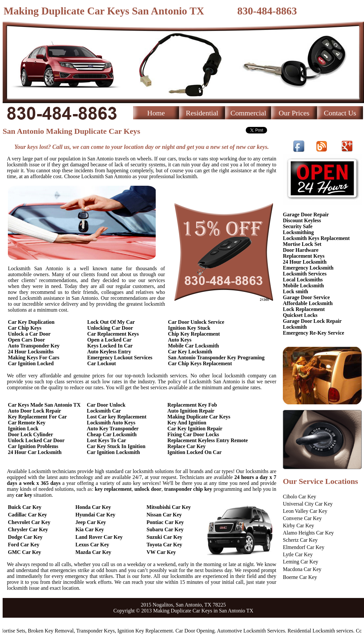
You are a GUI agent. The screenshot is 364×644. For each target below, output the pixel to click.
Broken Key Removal (53, 631)
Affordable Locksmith (308, 303)
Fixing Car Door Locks (193, 434)
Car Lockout (102, 363)
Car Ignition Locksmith (113, 452)
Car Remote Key (27, 423)
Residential (202, 113)
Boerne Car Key (300, 577)
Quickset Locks (300, 315)
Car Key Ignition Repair (195, 429)
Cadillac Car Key (27, 515)
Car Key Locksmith (190, 352)
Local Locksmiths (303, 280)
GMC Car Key (24, 552)
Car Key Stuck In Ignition (116, 446)
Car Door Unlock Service (196, 322)
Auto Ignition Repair (191, 411)
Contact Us (340, 113)
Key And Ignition (187, 423)
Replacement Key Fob (192, 405)
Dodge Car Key (25, 537)
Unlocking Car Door (110, 328)
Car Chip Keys (25, 328)
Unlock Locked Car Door (36, 440)
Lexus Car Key (92, 545)
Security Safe (298, 226)
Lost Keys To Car (106, 440)
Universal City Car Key (308, 504)
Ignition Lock (23, 429)
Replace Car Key (187, 446)
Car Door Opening (197, 631)
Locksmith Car (104, 411)
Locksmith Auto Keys (111, 423)
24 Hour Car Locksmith (35, 452)
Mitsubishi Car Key (169, 507)
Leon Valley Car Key (305, 511)
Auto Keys (180, 340)
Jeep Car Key (91, 522)
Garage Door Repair (306, 215)
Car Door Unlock (106, 405)
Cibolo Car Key (299, 497)
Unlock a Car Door (29, 334)
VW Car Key (161, 552)
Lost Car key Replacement (116, 417)
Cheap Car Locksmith (112, 434)
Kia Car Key (90, 529)
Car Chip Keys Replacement (200, 363)
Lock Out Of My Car (111, 322)
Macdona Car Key (302, 569)
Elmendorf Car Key (304, 547)
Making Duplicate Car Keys (199, 417)
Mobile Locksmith (303, 286)
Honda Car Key (93, 507)
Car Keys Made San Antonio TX (44, 405)
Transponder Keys (97, 631)
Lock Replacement (304, 309)
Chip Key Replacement (194, 334)
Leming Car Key (301, 562)
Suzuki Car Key (164, 537)
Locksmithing (298, 232)
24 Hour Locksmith (305, 262)
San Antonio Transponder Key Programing (216, 358)
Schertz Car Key (300, 540)
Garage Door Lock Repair (312, 321)
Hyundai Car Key (96, 515)
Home (156, 113)
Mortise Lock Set (302, 244)
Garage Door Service (306, 297)
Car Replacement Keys (113, 334)
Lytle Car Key (298, 554)
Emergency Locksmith (308, 268)
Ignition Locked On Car (195, 452)
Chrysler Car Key (28, 529)
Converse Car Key (302, 518)
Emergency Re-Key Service (314, 333)
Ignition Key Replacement (147, 631)
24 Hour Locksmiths (31, 352)
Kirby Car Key (298, 525)
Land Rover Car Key (99, 537)
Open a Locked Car (110, 340)
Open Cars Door (26, 340)
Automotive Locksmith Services (253, 631)
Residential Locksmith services (323, 631)
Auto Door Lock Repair (34, 411)
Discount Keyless (302, 220)
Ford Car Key (24, 545)
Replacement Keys (304, 256)
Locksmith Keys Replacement (316, 238)
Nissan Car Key (164, 515)
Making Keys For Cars (34, 358)
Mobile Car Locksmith (193, 346)
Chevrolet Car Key (29, 522)
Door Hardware (301, 250)
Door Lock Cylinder (30, 434)
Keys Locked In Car (110, 346)
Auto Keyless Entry (109, 352)
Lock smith (296, 291)
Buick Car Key (25, 507)
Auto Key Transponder (113, 429)
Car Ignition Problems (33, 446)
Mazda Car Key (93, 552)
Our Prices (294, 113)
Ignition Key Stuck (189, 328)
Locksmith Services (305, 274)
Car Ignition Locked (31, 363)
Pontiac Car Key (165, 522)
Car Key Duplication (31, 322)
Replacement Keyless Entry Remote (208, 440)
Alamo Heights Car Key (308, 533)
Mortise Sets (14, 631)
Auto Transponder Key (34, 346)
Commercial (249, 113)
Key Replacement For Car (37, 417)
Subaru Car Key (165, 529)
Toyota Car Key (164, 545)
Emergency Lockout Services (120, 358)
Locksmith (295, 327)
